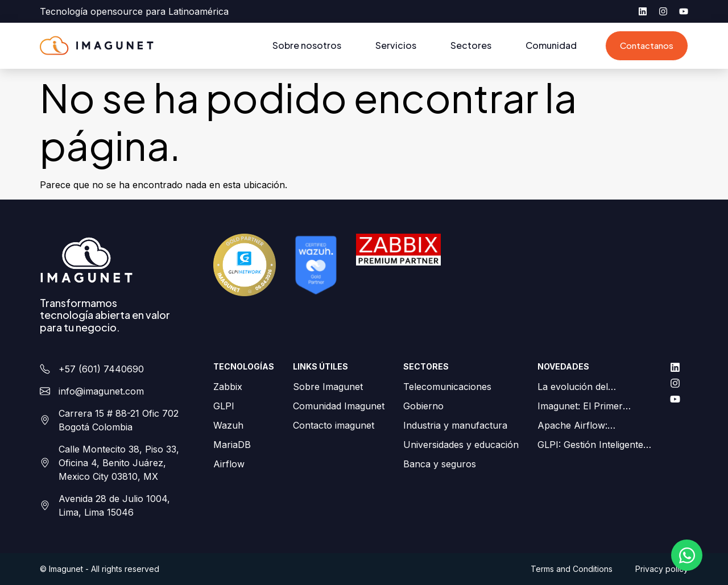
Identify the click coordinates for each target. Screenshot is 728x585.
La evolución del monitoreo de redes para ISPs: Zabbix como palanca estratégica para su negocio (591, 387)
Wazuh (228, 425)
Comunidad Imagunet (339, 406)
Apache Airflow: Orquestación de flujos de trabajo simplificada (592, 426)
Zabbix (228, 387)
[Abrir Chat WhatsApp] (687, 555)
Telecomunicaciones (447, 387)
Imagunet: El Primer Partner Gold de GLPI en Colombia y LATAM (591, 406)
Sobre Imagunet (328, 387)
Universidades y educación (461, 445)
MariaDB (232, 445)
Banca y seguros (440, 464)
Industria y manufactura (455, 425)
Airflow (229, 464)
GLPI (224, 406)
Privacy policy (662, 569)
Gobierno (423, 406)
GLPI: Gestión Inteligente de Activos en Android (590, 445)
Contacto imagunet (334, 425)
